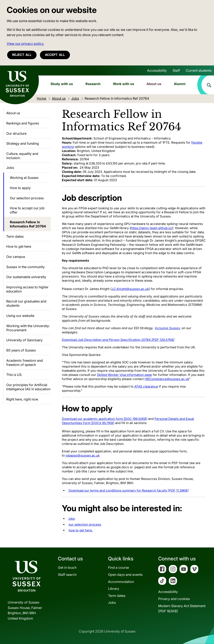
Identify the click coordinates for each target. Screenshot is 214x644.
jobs (72, 519)
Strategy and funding (23, 143)
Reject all (22, 55)
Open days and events (125, 575)
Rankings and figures (23, 123)
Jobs (10, 168)
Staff (176, 70)
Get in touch (67, 567)
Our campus (16, 257)
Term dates (15, 236)
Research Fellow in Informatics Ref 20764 (28, 224)
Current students (199, 70)
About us (154, 84)
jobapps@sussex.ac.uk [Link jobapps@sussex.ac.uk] (83, 455)
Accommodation (121, 582)
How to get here (19, 246)
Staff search (67, 575)
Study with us (62, 84)
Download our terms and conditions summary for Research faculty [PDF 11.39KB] (129, 490)
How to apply (20, 188)
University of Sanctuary (24, 340)
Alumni (180, 84)
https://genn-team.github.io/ (151, 228)
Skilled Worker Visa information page (124, 375)
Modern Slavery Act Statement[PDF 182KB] (182, 609)
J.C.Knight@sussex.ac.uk (130, 289)
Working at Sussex (24, 178)
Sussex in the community (25, 267)
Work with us (124, 84)
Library (114, 589)
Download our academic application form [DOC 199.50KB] (105, 419)
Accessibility (157, 70)
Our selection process (27, 198)
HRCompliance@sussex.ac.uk (167, 379)
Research (93, 84)
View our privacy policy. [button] (25, 44)
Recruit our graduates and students (26, 303)
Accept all (55, 55)
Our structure (16, 133)
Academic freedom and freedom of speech (25, 363)
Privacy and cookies (174, 599)
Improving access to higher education (27, 289)
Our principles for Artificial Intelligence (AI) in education (28, 387)
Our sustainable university (26, 277)
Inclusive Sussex (167, 328)
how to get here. (81, 530)
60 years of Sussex (21, 350)
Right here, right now (22, 399)
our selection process (85, 524)
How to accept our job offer (27, 210)
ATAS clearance (146, 386)
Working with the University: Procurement (28, 328)
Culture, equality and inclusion (22, 156)
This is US (14, 375)
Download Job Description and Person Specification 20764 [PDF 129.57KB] (118, 340)
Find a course (118, 567)
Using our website (20, 316)
